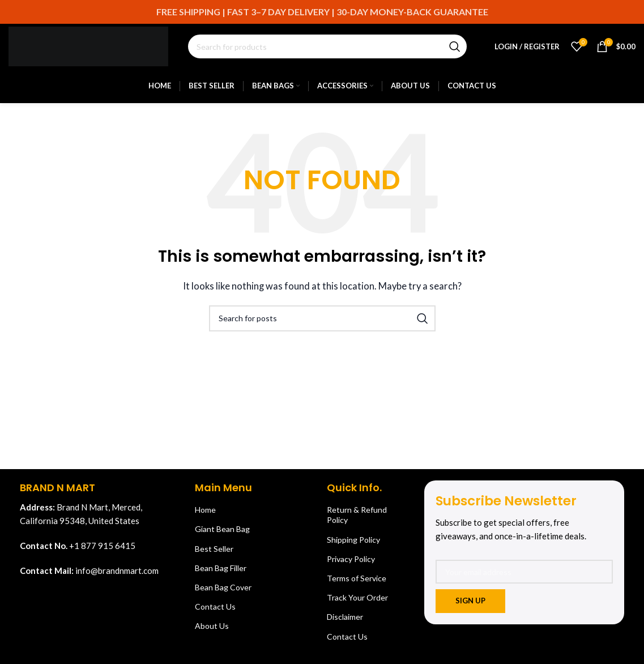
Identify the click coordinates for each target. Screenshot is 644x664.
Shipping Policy (353, 540)
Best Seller (214, 549)
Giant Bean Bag (222, 529)
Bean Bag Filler (221, 568)
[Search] (327, 46)
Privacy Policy (351, 559)
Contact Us (215, 606)
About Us (212, 626)
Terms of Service (357, 578)
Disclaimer (345, 617)
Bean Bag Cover (223, 587)
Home (205, 510)
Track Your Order (357, 597)
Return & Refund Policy (357, 515)
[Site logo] (88, 45)
